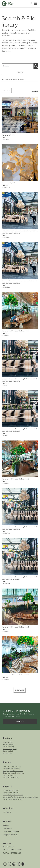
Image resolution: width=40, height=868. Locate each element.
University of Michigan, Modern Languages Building (21, 797)
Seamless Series (9, 751)
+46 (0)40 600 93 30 (10, 835)
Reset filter (35, 92)
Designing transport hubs (12, 766)
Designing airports (9, 775)
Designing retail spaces (11, 769)
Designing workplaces (11, 778)
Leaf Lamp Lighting (10, 749)
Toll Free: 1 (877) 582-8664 (12, 853)
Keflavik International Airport (13, 799)
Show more (20, 690)
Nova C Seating (8, 747)
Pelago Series (8, 742)
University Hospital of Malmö (13, 795)
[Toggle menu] (36, 4)
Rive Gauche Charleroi (11, 793)
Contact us (7, 812)
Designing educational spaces (14, 773)
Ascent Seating (8, 744)
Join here (20, 721)
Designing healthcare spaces (13, 771)
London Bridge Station (11, 791)
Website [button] (20, 72)
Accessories (7, 753)
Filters (7, 90)
